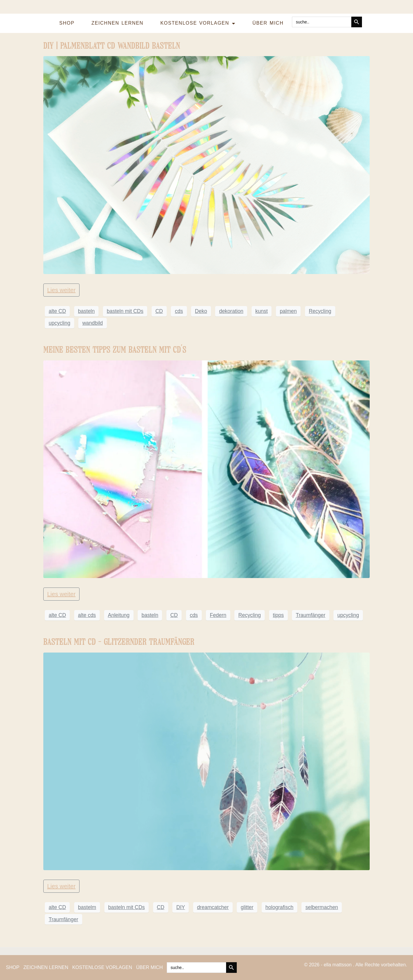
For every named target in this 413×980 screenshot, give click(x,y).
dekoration (231, 311)
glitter (247, 907)
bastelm (87, 907)
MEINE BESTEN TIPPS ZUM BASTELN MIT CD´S (115, 350)
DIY (181, 907)
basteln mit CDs (125, 311)
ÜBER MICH (268, 23)
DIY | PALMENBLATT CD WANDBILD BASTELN (112, 46)
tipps (278, 615)
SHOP (67, 23)
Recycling (320, 311)
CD (159, 311)
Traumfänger (311, 615)
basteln (86, 311)
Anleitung (119, 615)
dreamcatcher (213, 907)
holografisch (279, 907)
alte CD (57, 311)
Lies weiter (61, 290)
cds (179, 311)
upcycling (59, 323)
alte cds (87, 615)
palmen (288, 311)
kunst (262, 311)
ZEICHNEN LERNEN (117, 23)
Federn (218, 615)
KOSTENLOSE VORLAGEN (198, 23)
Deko (201, 311)
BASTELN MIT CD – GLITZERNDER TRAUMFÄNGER (119, 642)
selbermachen (322, 907)
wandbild (92, 323)
